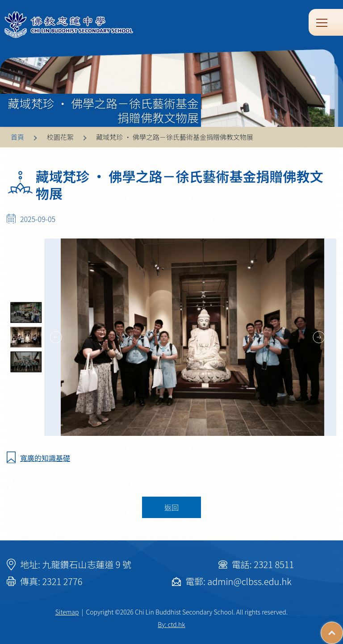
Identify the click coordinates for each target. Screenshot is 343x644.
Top (343, 628)
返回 (171, 507)
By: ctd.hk (171, 624)
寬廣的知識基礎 (45, 458)
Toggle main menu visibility (322, 22)
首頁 (17, 137)
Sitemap (67, 612)
